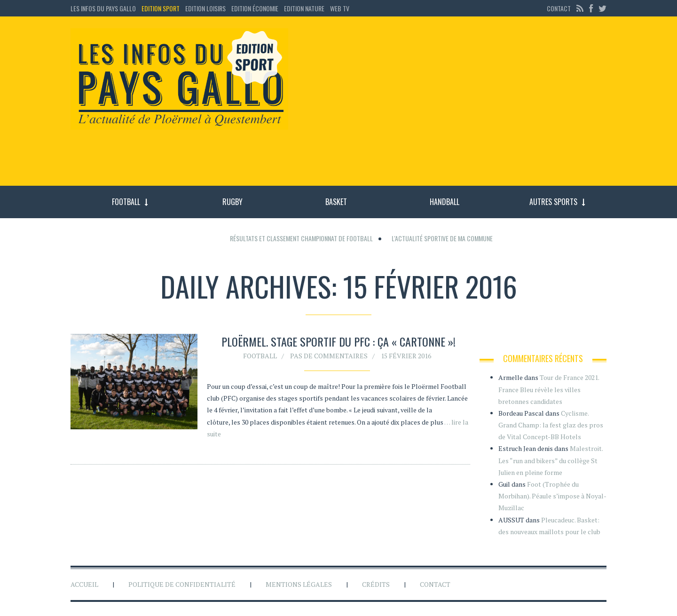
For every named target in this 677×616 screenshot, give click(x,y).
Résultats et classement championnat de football (301, 238)
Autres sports (553, 202)
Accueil (84, 584)
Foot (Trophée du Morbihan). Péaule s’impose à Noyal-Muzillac (552, 496)
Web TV (340, 8)
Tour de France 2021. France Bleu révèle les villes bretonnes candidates (549, 389)
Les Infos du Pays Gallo (103, 8)
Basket (336, 202)
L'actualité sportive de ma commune (442, 238)
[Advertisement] (455, 106)
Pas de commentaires (329, 356)
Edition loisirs (205, 8)
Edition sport (161, 8)
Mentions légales (299, 584)
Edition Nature (304, 8)
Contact (559, 8)
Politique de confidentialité (182, 584)
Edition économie (255, 8)
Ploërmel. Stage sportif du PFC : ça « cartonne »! (338, 341)
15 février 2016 (406, 356)
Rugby (232, 202)
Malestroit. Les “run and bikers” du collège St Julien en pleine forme (551, 460)
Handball (445, 202)
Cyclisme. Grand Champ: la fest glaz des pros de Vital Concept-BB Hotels (551, 425)
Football (126, 202)
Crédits (376, 584)
